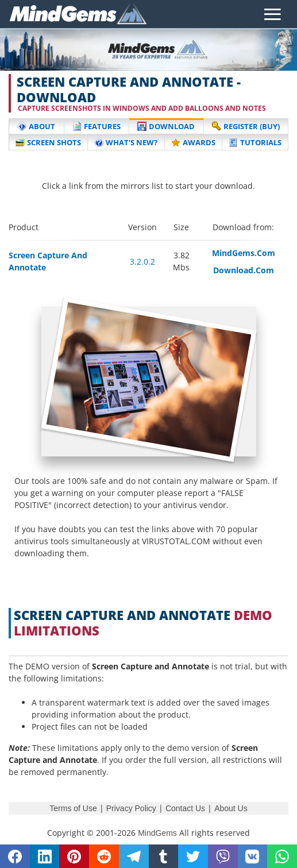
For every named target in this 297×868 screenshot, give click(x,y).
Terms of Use (73, 808)
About (36, 126)
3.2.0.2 (142, 261)
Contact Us (185, 808)
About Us (231, 808)
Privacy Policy (131, 808)
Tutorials (255, 142)
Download (166, 126)
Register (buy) (246, 126)
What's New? (126, 142)
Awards (193, 142)
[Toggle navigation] (273, 14)
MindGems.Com (244, 253)
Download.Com (244, 270)
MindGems (157, 833)
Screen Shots (48, 142)
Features (97, 126)
